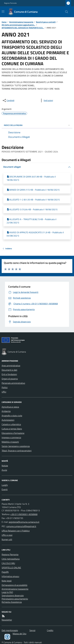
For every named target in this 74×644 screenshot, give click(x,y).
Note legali (7, 581)
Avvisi (4, 470)
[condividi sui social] (8, 100)
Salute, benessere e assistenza (16, 446)
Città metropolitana (11, 559)
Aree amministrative (11, 366)
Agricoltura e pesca (10, 407)
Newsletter (7, 620)
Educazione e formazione (13, 433)
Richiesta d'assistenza (12, 602)
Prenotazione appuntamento (15, 599)
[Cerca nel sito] (65, 12)
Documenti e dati (9, 370)
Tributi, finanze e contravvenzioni (17, 451)
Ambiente (6, 411)
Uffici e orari (7, 535)
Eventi (5, 489)
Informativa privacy (10, 576)
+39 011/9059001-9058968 (24, 514)
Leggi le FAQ (7, 592)
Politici (5, 387)
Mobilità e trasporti (10, 442)
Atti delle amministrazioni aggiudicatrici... (18, 25)
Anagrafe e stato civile (12, 416)
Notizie (5, 466)
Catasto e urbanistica (11, 424)
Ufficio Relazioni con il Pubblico (16, 531)
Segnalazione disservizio (13, 595)
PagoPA (5, 572)
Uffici (4, 392)
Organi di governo (10, 379)
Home (4, 22)
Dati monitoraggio (10, 630)
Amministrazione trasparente (21, 22)
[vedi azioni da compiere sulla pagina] (46, 100)
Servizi (32, 630)
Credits (50, 630)
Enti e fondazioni (9, 374)
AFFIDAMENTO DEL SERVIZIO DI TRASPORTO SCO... (23, 28)
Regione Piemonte (10, 3)
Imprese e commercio (11, 437)
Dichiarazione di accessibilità (14, 585)
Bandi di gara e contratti (46, 22)
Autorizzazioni (8, 420)
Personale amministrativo (13, 383)
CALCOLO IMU (8, 563)
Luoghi (5, 485)
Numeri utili (7, 539)
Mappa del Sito (19, 634)
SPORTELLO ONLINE (11, 568)
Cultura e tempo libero (12, 429)
